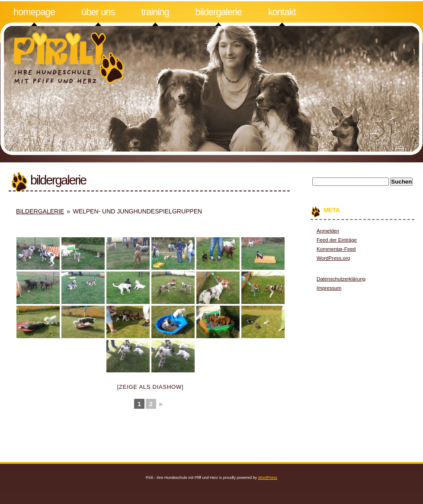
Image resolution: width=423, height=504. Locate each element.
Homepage (34, 12)
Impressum (329, 288)
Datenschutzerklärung (341, 279)
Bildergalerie (219, 12)
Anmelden (328, 231)
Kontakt (282, 12)
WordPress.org (333, 258)
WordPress (268, 478)
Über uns (98, 12)
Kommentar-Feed (336, 249)
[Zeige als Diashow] (151, 387)
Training (155, 12)
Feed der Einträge (337, 240)
